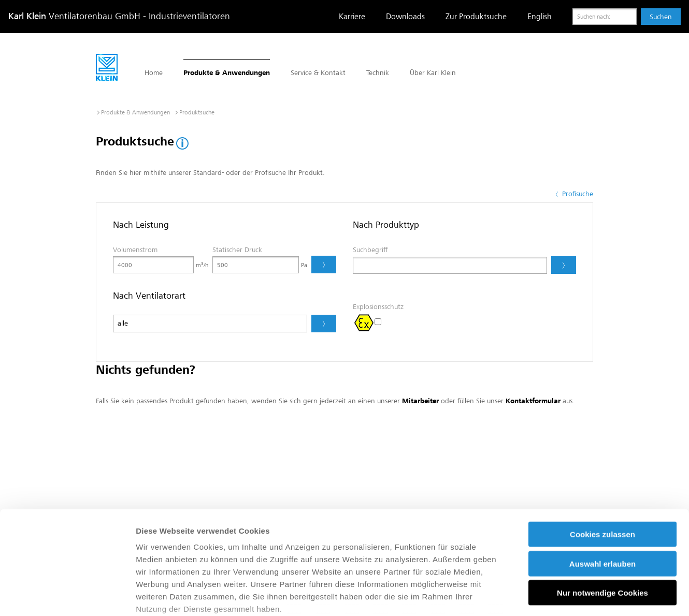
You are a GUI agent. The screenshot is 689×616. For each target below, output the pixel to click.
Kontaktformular (533, 401)
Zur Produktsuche (476, 17)
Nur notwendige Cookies (602, 514)
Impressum (440, 543)
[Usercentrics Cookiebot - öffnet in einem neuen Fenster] (67, 596)
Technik (378, 73)
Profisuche (573, 194)
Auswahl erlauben (602, 485)
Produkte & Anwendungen (227, 73)
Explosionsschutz (378, 307)
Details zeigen (551, 596)
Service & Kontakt (318, 73)
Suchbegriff (370, 250)
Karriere (352, 17)
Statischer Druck (237, 250)
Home (154, 73)
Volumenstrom (135, 250)
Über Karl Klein (433, 73)
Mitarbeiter (420, 401)
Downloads (405, 17)
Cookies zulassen (602, 456)
